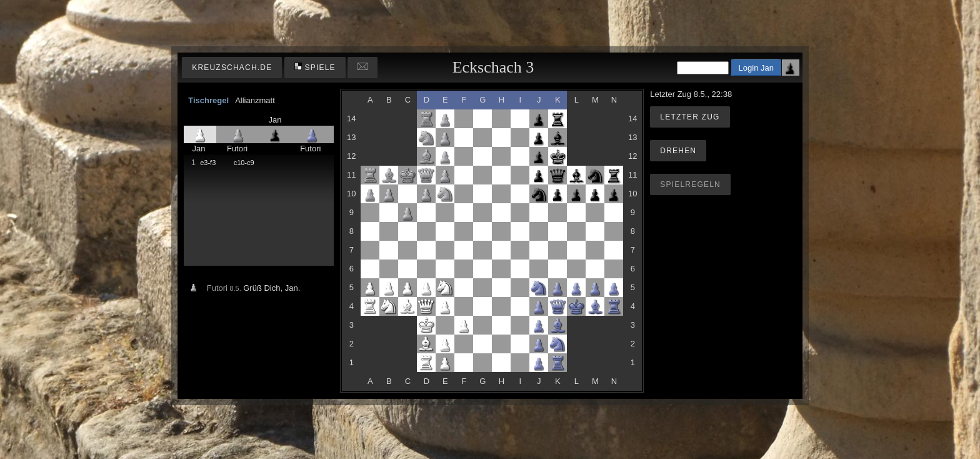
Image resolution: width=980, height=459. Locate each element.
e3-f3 (208, 163)
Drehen (678, 151)
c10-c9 (244, 163)
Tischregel (208, 100)
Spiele (315, 67)
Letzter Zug (690, 117)
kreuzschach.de (232, 68)
